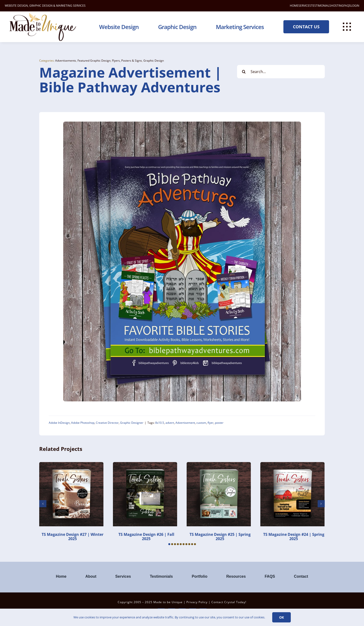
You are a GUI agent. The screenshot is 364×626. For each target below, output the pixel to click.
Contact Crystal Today (228, 602)
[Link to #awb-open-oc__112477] (347, 27)
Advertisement (185, 423)
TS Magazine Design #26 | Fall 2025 (146, 537)
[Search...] (281, 72)
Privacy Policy (197, 602)
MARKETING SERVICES (71, 6)
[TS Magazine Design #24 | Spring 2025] (292, 465)
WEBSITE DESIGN (16, 6)
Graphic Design (154, 61)
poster (219, 423)
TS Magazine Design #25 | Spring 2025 (220, 537)
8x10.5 (160, 423)
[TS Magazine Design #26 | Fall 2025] (145, 465)
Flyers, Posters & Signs (127, 61)
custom (201, 423)
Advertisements (66, 61)
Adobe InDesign (59, 423)
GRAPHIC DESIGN (41, 6)
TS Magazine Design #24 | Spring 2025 (294, 537)
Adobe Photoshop (83, 423)
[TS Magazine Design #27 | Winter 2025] (71, 465)
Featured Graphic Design (94, 61)
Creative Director (107, 423)
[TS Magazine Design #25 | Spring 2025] (219, 465)
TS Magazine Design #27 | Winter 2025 (73, 537)
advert (170, 423)
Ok (281, 617)
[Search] (244, 72)
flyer (211, 423)
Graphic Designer (132, 423)
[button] (169, 544)
